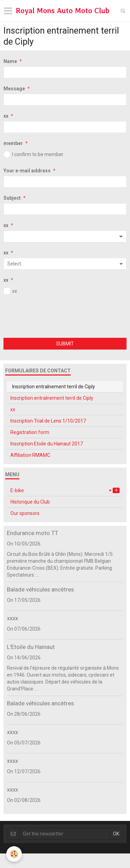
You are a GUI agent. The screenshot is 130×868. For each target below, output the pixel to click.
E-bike (65, 490)
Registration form (30, 432)
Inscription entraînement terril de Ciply (52, 398)
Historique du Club (30, 502)
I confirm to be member (33, 154)
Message (14, 89)
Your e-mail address (27, 171)
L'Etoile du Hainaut (31, 647)
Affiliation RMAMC (30, 455)
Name (10, 61)
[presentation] (56, 317)
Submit (65, 344)
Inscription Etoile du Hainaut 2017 (47, 444)
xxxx (12, 618)
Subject (12, 198)
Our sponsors (25, 513)
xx (6, 116)
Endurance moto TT (33, 533)
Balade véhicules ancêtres (40, 589)
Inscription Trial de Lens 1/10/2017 (48, 421)
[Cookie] (14, 854)
